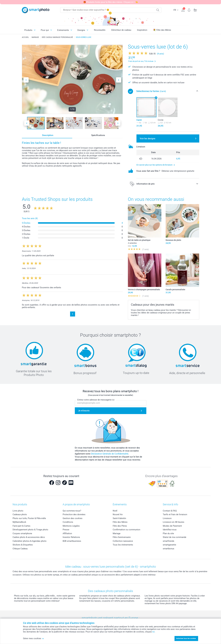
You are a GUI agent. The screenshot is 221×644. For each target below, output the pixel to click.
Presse (66, 530)
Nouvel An (118, 514)
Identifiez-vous (170, 530)
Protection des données (74, 514)
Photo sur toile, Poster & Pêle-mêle (29, 518)
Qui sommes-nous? (72, 511)
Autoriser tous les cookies (186, 638)
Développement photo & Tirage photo (30, 530)
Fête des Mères (120, 522)
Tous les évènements (123, 545)
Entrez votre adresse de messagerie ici (96, 400)
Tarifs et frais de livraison (175, 514)
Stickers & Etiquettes (23, 545)
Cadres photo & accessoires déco (29, 537)
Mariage (117, 533)
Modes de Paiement (172, 526)
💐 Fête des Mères (162, 30)
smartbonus (169, 549)
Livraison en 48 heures (174, 522)
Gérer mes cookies (34, 638)
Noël (115, 511)
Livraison (167, 518)
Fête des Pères (120, 526)
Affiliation (67, 533)
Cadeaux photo (20, 514)
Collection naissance (123, 541)
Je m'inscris (84, 411)
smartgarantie (169, 545)
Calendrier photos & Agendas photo (30, 541)
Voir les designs (148, 139)
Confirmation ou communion (126, 530)
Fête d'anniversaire (122, 537)
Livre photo (18, 511)
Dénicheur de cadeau (121, 30)
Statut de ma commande (175, 537)
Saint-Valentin (119, 518)
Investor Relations (71, 537)
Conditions (68, 522)
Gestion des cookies (73, 518)
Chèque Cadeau (20, 549)
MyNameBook (19, 522)
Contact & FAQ (170, 511)
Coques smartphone (22, 533)
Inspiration (142, 30)
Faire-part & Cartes (21, 526)
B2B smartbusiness (72, 541)
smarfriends (169, 541)
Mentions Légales (71, 526)
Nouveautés (100, 30)
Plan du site (168, 533)
